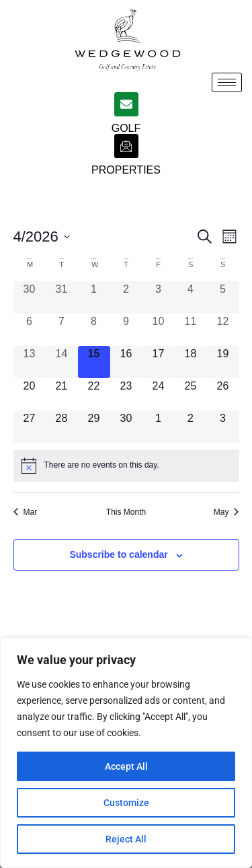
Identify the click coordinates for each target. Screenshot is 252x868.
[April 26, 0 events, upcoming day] (223, 394)
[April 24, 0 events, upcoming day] (159, 394)
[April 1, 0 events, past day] (94, 297)
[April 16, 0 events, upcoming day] (126, 362)
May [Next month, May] (226, 512)
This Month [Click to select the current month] (126, 512)
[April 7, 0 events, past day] (62, 330)
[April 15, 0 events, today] (94, 362)
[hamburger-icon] (227, 82)
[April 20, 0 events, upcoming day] (30, 394)
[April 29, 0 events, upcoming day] (94, 427)
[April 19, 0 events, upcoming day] (223, 362)
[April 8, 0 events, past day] (94, 330)
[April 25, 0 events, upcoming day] (191, 394)
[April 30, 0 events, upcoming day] (126, 427)
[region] (126, 753)
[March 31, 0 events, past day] (62, 297)
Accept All (126, 766)
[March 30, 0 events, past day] (30, 297)
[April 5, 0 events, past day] (223, 297)
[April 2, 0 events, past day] (126, 297)
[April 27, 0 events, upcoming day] (30, 427)
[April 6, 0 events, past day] (30, 330)
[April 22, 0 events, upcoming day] (94, 394)
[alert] (126, 466)
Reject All (126, 839)
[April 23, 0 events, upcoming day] (126, 394)
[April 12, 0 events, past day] (223, 330)
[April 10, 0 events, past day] (159, 330)
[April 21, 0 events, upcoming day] (62, 394)
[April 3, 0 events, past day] (159, 297)
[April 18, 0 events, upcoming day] (191, 362)
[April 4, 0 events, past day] (191, 297)
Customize (126, 803)
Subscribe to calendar (118, 554)
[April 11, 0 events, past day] (191, 330)
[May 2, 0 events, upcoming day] (191, 427)
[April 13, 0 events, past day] (30, 362)
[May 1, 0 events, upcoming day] (159, 427)
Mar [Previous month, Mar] (26, 512)
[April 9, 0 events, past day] (126, 330)
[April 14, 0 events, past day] (62, 362)
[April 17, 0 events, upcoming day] (159, 362)
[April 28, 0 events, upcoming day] (62, 427)
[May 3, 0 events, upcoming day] (223, 427)
